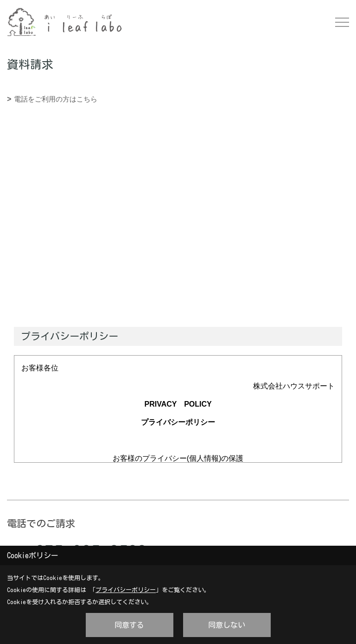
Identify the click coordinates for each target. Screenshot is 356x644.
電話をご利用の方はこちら (56, 99)
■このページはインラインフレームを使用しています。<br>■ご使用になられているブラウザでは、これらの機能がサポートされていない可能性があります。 (178, 171)
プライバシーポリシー (126, 590)
